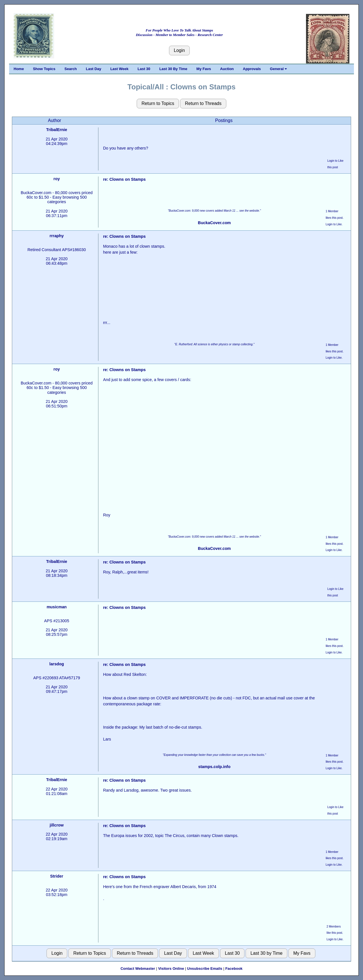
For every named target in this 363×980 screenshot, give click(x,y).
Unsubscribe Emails (205, 969)
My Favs (204, 69)
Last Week (119, 69)
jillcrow (57, 825)
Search (70, 69)
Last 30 (144, 69)
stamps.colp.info (214, 767)
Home (19, 69)
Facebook (234, 969)
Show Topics (44, 69)
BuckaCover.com (214, 223)
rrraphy (57, 236)
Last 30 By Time (173, 69)
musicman (57, 607)
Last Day (94, 69)
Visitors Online (171, 969)
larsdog (57, 664)
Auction (227, 69)
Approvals (252, 69)
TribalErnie (57, 130)
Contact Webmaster (138, 969)
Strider (57, 876)
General (278, 69)
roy (57, 179)
